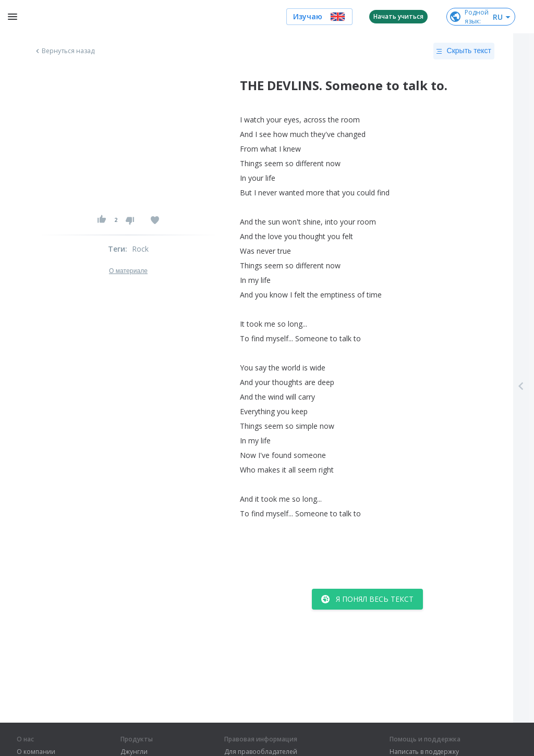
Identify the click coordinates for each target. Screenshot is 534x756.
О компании (36, 752)
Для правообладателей (261, 752)
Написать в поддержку (424, 752)
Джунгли (134, 752)
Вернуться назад (64, 51)
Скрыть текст (464, 51)
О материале (128, 271)
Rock (141, 249)
